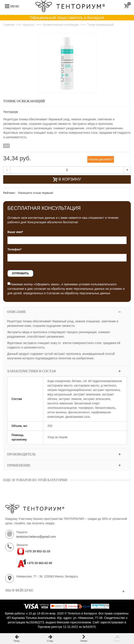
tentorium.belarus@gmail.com (36, 537)
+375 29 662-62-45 (34, 563)
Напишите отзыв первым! (36, 193)
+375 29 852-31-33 (38, 551)
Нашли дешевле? (101, 159)
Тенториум (10, 112)
